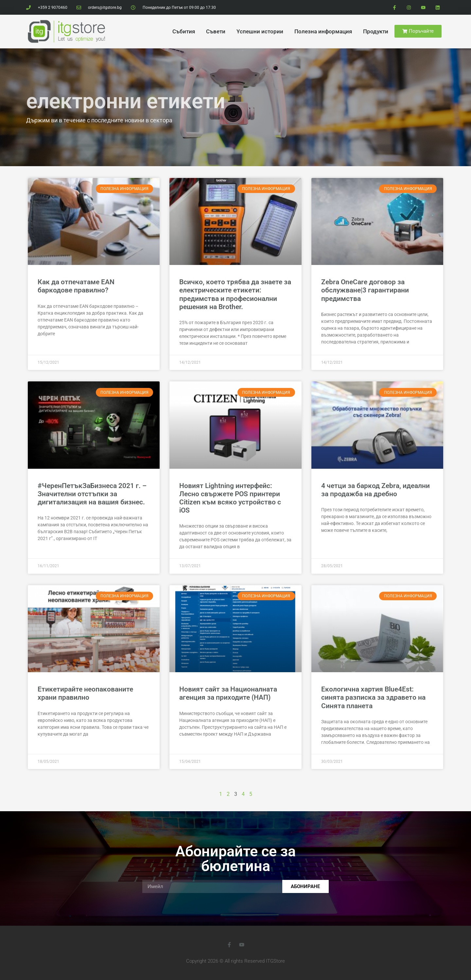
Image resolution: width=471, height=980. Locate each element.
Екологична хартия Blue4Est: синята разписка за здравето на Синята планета (373, 697)
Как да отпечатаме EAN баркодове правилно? (76, 286)
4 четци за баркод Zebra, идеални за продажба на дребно (375, 490)
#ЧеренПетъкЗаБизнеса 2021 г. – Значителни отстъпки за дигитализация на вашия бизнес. (92, 494)
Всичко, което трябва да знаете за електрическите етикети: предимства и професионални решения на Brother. (235, 294)
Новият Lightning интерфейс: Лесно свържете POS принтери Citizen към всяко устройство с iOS (230, 498)
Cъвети (216, 31)
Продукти (376, 31)
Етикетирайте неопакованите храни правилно (85, 693)
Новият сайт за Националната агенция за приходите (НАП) (228, 693)
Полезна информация (323, 31)
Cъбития (184, 31)
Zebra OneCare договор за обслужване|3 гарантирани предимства (365, 290)
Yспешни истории (260, 31)
